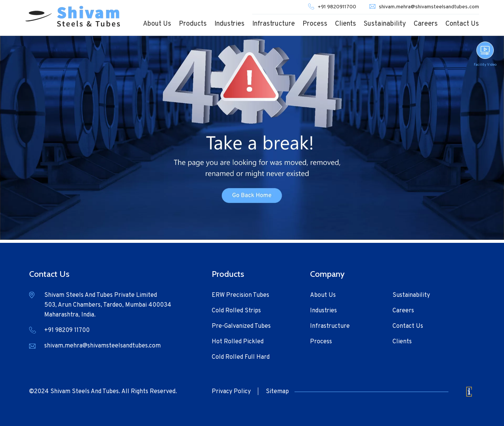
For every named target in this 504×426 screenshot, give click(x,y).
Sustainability (385, 24)
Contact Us (462, 24)
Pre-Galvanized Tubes (241, 326)
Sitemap (277, 392)
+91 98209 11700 (67, 330)
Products (193, 24)
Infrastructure (274, 24)
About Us (157, 24)
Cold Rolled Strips (236, 311)
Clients (346, 24)
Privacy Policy (231, 392)
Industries (230, 24)
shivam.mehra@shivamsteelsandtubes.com (429, 7)
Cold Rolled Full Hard (241, 357)
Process (315, 24)
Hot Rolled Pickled (238, 342)
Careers (426, 24)
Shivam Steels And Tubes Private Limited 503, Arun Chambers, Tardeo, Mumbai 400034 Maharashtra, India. (108, 305)
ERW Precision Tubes (240, 295)
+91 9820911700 (337, 7)
